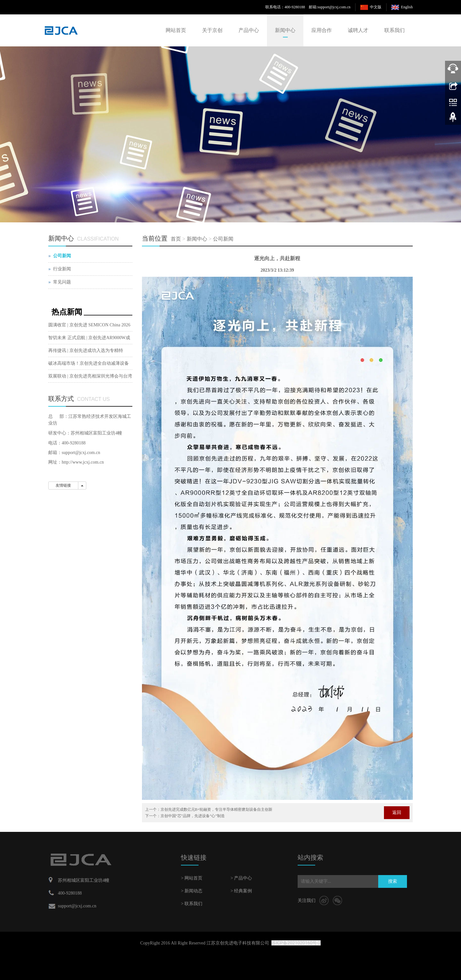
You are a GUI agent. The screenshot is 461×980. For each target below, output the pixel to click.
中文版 (376, 7)
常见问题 (62, 282)
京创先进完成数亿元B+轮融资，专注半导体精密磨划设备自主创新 (217, 809)
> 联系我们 (192, 904)
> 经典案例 (241, 891)
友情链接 (63, 485)
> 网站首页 (192, 878)
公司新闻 (223, 239)
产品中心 (249, 30)
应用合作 (322, 30)
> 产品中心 (241, 878)
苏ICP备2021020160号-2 (296, 943)
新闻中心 (285, 30)
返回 (397, 813)
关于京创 (212, 30)
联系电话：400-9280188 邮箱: (291, 7)
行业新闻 (62, 269)
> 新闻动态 (192, 891)
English (407, 7)
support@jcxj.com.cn (334, 7)
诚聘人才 (358, 30)
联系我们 (395, 30)
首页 (176, 239)
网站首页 (176, 30)
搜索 (393, 881)
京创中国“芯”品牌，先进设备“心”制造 (193, 816)
